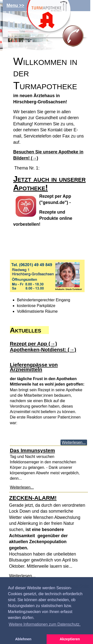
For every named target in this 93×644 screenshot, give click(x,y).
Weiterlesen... (74, 442)
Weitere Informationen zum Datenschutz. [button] (45, 624)
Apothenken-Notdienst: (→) (43, 350)
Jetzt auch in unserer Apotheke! (49, 183)
